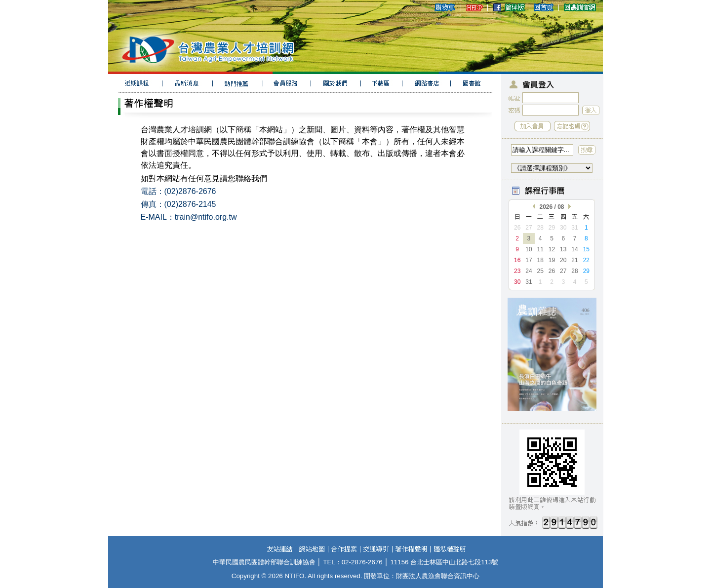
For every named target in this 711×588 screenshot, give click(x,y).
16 (517, 260)
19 (552, 260)
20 (563, 260)
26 (517, 228)
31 (574, 228)
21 (574, 260)
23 (517, 271)
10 (529, 249)
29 (552, 228)
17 (529, 260)
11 (540, 249)
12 (552, 249)
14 (574, 249)
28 (540, 228)
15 (586, 249)
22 (586, 260)
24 (529, 271)
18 (540, 260)
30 (563, 228)
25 (540, 271)
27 (529, 228)
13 (563, 249)
